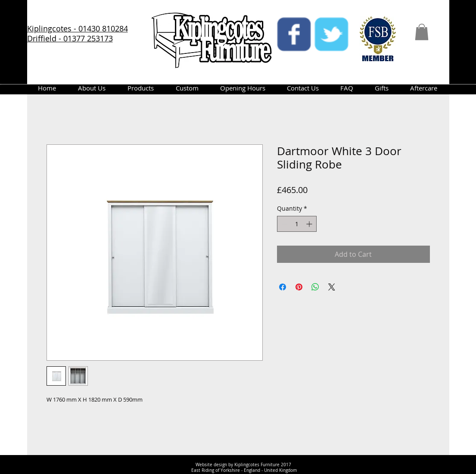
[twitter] (331, 34)
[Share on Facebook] (283, 287)
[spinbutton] (297, 224)
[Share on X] (332, 287)
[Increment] (310, 224)
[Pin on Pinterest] (299, 287)
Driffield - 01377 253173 (70, 38)
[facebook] (294, 34)
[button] (422, 32)
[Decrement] (284, 224)
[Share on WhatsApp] (315, 287)
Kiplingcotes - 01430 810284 (78, 28)
